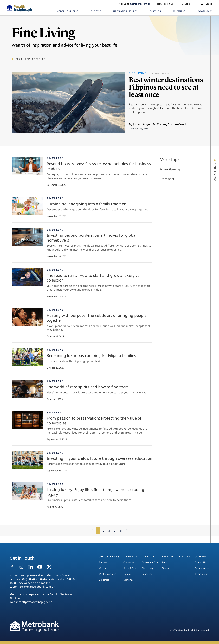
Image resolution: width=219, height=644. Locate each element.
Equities (127, 574)
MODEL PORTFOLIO (67, 11)
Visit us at (135, 4)
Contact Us (200, 562)
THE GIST (96, 11)
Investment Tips (150, 562)
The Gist (103, 562)
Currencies (129, 562)
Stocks (165, 568)
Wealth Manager (107, 574)
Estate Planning (170, 169)
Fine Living (147, 568)
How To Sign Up (165, 4)
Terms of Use (201, 574)
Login (187, 4)
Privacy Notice (202, 568)
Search (207, 4)
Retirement (167, 179)
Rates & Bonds (131, 568)
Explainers (104, 580)
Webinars (104, 568)
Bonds (165, 562)
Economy (128, 580)
